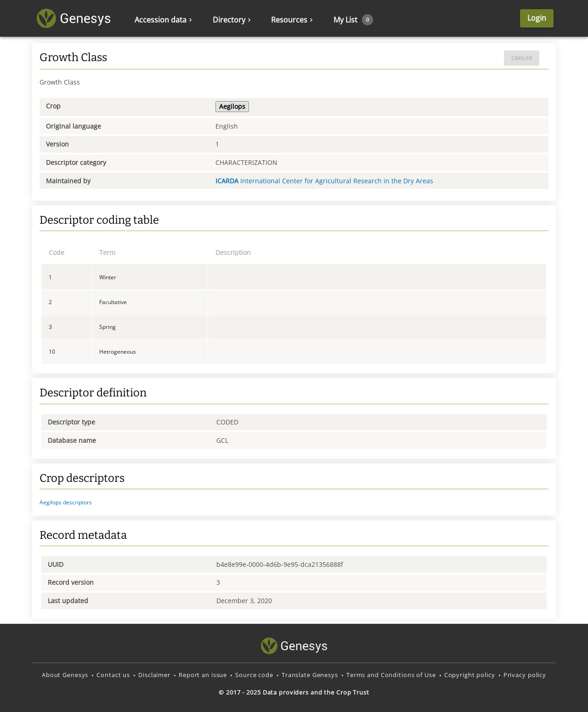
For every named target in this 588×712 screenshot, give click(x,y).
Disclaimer (154, 675)
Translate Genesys (310, 675)
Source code (254, 675)
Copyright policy (470, 675)
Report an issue (203, 675)
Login (537, 18)
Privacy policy (525, 675)
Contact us (113, 675)
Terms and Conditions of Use (391, 675)
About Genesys (65, 675)
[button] (294, 503)
